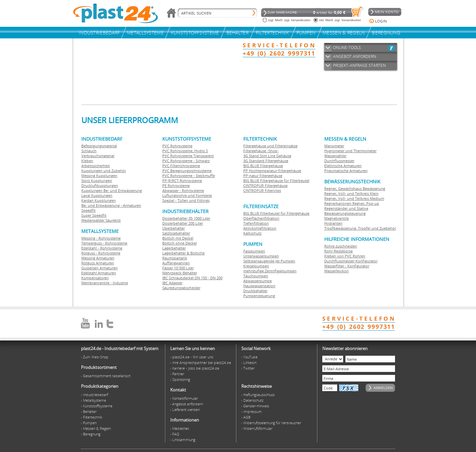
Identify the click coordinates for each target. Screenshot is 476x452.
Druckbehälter (255, 291)
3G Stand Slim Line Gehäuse (267, 156)
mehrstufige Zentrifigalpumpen (270, 271)
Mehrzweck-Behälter (180, 273)
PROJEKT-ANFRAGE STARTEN (359, 65)
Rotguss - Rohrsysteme (101, 253)
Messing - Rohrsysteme (101, 238)
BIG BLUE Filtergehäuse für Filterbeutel (276, 181)
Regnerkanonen (338, 203)
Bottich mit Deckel (178, 238)
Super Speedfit (94, 215)
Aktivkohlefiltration (260, 228)
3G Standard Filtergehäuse (266, 161)
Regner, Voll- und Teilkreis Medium (354, 198)
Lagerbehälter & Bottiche (183, 253)
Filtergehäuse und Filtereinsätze (270, 146)
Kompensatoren (95, 278)
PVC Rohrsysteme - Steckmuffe (189, 176)
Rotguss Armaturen (98, 263)
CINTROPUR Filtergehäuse (265, 185)
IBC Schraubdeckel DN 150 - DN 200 (192, 278)
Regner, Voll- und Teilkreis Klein (351, 193)
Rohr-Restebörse (338, 251)
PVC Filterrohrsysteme (181, 166)
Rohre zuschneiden (341, 246)
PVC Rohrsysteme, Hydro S (185, 151)
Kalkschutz (252, 233)
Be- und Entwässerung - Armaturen (111, 205)
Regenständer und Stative (346, 208)
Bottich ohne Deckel (179, 243)
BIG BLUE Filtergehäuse (263, 166)
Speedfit (88, 210)
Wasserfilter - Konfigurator (347, 266)
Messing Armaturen (98, 258)
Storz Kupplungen (97, 181)
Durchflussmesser (339, 161)
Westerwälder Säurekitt (101, 220)
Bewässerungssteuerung (345, 213)
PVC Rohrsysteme (177, 146)
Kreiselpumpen (256, 266)
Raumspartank (175, 258)
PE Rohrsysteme (176, 185)
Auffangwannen (176, 263)
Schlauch (89, 151)
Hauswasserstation (259, 286)
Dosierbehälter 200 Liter (183, 223)
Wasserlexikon (337, 271)
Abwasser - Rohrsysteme (183, 190)
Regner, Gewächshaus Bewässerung (355, 188)
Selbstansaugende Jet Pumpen (269, 261)
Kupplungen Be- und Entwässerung (112, 190)
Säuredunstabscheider (181, 288)
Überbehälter (174, 228)
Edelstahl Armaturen (99, 273)
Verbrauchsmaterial (98, 156)
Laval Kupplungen (97, 195)
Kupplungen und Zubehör (104, 171)
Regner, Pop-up (365, 203)
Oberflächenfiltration (261, 218)
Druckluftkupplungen (100, 185)
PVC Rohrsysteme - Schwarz (186, 161)
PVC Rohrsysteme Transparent (188, 156)
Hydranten (333, 223)
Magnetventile (337, 218)
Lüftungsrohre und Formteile (187, 195)
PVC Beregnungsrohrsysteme (187, 171)
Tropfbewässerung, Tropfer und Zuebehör (360, 228)
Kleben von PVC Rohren (345, 256)
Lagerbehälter (174, 248)
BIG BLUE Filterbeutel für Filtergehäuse (276, 213)
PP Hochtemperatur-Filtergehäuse (272, 171)
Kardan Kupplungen (99, 200)
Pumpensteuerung (259, 296)
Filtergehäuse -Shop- (261, 151)
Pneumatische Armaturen (346, 171)
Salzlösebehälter (176, 233)
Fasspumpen (254, 251)
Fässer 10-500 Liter (178, 268)
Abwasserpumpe (258, 281)
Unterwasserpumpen (261, 256)
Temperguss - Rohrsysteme (104, 243)
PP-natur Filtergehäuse (263, 176)
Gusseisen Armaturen (99, 268)
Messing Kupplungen (99, 176)
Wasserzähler (335, 156)
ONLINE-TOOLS (347, 47)
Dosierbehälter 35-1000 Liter (186, 218)
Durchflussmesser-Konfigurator (351, 261)
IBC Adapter (172, 283)
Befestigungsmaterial (99, 146)
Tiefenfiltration (256, 223)
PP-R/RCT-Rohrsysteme (182, 181)
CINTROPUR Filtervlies (262, 190)
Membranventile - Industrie (105, 283)
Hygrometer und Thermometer (350, 151)
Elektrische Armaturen (343, 166)
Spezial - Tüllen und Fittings (186, 200)
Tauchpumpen (256, 276)
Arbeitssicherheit (96, 166)
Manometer (334, 146)
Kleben (87, 161)
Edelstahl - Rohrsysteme (102, 248)
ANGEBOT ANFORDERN (355, 56)
